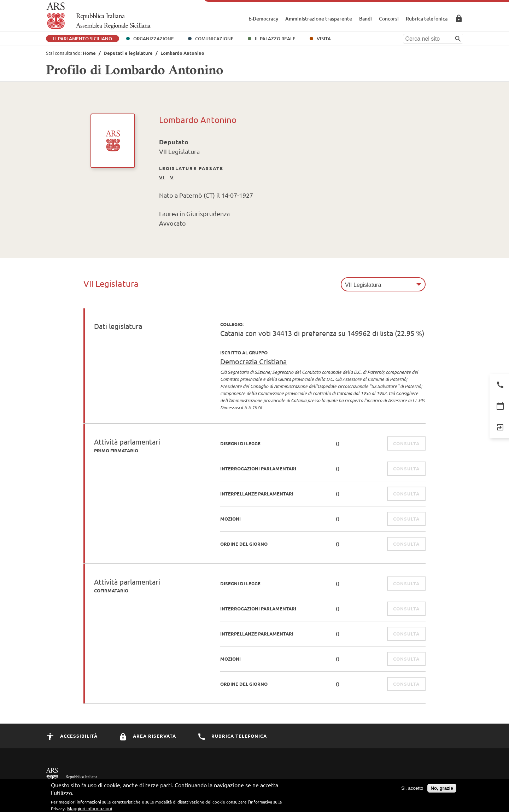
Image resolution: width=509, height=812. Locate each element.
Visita (324, 39)
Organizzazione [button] (154, 39)
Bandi (365, 19)
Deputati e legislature (128, 53)
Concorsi (389, 19)
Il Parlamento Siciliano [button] (83, 39)
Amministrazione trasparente (319, 19)
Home (89, 53)
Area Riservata (459, 18)
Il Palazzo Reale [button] (275, 39)
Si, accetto (412, 791)
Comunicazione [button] (214, 39)
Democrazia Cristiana (253, 361)
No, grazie (442, 791)
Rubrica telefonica (427, 19)
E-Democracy (263, 19)
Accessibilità (72, 736)
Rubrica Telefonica (232, 736)
